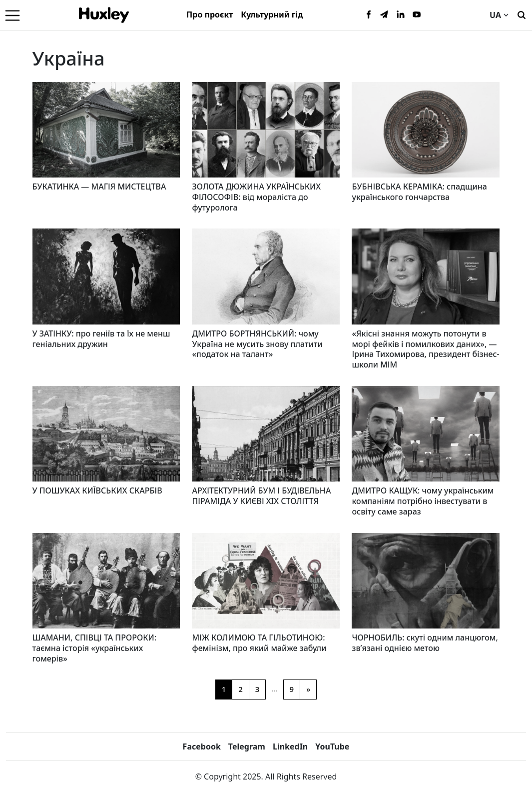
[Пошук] (522, 14)
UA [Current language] (499, 15)
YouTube (332, 746)
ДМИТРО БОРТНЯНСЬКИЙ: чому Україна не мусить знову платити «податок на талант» (257, 344)
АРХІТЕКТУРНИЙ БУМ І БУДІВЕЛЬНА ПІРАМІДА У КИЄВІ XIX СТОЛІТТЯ (261, 496)
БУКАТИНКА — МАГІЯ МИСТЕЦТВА (99, 186)
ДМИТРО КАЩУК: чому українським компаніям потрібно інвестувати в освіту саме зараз (423, 501)
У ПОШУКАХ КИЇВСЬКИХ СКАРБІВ (97, 490)
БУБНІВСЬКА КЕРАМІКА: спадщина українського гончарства (419, 192)
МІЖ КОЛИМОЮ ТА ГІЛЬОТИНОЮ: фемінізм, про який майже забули (259, 643)
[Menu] (12, 15)
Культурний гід (272, 14)
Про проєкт (210, 14)
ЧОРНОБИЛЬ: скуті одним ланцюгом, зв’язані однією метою (425, 643)
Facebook (202, 746)
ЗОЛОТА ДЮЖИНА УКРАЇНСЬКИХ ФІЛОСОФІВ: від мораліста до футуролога (256, 197)
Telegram (247, 746)
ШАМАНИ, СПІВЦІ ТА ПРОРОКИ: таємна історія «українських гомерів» (95, 648)
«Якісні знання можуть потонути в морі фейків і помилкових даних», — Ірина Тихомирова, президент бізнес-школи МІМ (425, 349)
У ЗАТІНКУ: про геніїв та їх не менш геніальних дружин (101, 339)
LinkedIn (290, 746)
